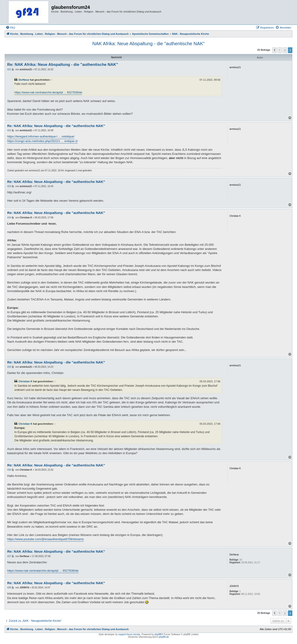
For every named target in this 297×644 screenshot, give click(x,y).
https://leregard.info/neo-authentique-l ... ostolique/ (41, 136)
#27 (9, 556)
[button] (274, 50)
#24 (9, 218)
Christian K (25, 381)
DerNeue (24, 80)
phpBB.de (164, 637)
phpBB (158, 634)
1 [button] (280, 50)
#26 (9, 470)
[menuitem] (10, 28)
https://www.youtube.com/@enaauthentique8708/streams (45, 539)
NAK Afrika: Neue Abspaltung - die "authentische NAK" (148, 44)
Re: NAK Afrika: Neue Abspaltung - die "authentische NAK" (63, 65)
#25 (9, 367)
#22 (9, 130)
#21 (9, 69)
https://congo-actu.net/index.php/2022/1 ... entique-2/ (42, 141)
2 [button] (285, 50)
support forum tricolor (129, 634)
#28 (9, 588)
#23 (9, 186)
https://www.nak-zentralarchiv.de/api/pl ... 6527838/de (48, 92)
